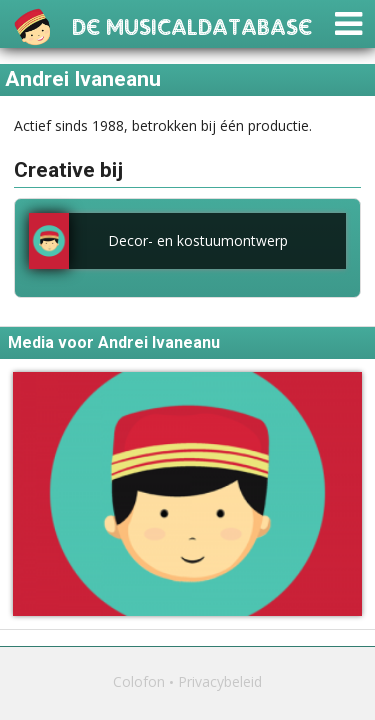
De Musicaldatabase (192, 24)
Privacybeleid (220, 681)
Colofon (139, 681)
